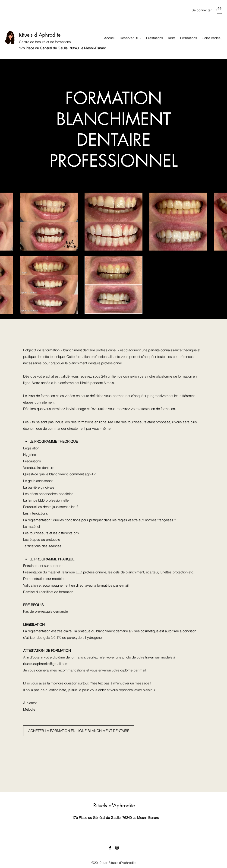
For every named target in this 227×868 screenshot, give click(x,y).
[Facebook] (110, 848)
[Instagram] (117, 848)
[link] (219, 10)
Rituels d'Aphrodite (40, 35)
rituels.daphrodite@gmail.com (46, 664)
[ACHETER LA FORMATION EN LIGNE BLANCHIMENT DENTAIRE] (79, 731)
